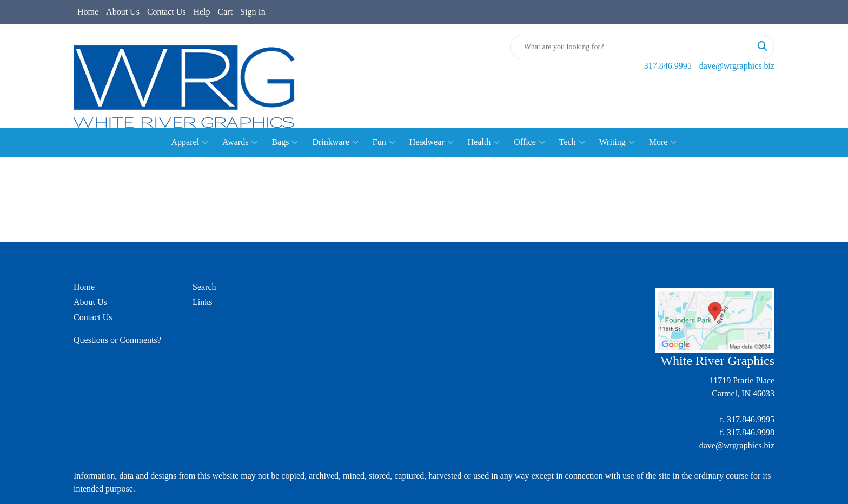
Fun (384, 142)
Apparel (190, 142)
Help (201, 12)
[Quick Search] (631, 47)
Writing (617, 142)
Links (202, 302)
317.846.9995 (668, 66)
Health (484, 142)
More (663, 142)
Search (204, 287)
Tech (572, 142)
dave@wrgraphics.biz (737, 66)
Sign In (253, 12)
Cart (226, 12)
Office (529, 142)
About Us (123, 12)
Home (88, 12)
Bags (285, 142)
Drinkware (335, 142)
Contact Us (167, 12)
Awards (240, 142)
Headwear (432, 142)
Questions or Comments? (117, 340)
